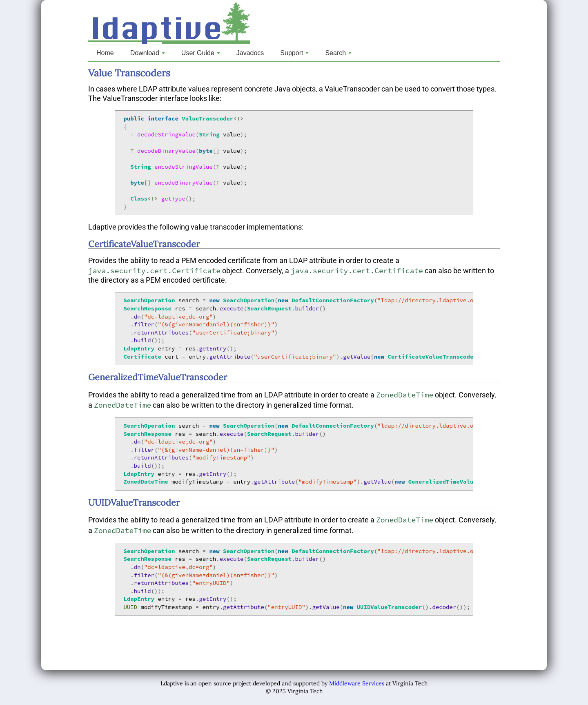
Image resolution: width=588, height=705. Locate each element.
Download (149, 55)
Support (295, 55)
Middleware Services (357, 683)
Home (105, 53)
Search (339, 55)
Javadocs (250, 53)
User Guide (202, 55)
